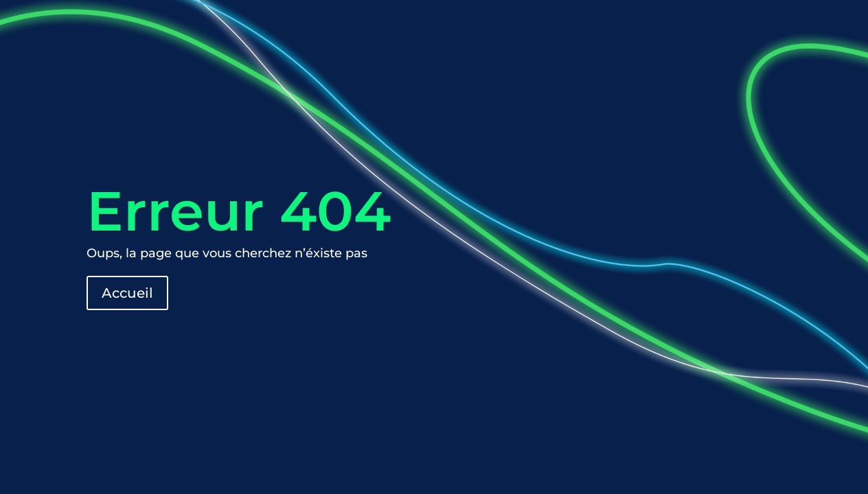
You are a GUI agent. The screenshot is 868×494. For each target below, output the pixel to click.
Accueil (127, 293)
